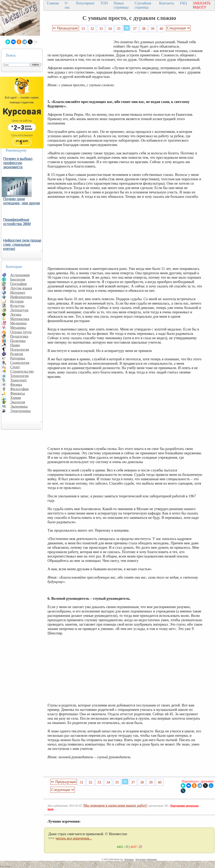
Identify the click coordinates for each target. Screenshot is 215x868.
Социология (20, 363)
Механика (18, 328)
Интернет (18, 292)
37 (135, 29)
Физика (16, 385)
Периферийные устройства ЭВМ (17, 222)
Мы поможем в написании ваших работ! (115, 805)
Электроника (20, 411)
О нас (67, 5)
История (17, 301)
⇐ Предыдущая (65, 28)
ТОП (104, 3)
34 (110, 29)
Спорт (15, 367)
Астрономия (20, 275)
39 (152, 29)
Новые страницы (121, 5)
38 (144, 29)
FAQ (183, 3)
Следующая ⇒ (178, 28)
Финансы (18, 393)
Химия (16, 398)
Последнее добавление (146, 859)
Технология (19, 376)
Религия (17, 354)
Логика (16, 314)
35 (119, 29)
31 (83, 29)
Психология (20, 349)
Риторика (18, 358)
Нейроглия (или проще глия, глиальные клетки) (22, 245)
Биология (18, 279)
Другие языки (21, 288)
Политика (18, 341)
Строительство (22, 371)
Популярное (85, 3)
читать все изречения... (74, 838)
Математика (20, 319)
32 (92, 29)
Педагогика (19, 336)
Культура (17, 306)
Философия (19, 389)
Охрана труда (21, 332)
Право (15, 345)
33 (101, 29)
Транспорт (18, 380)
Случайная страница (143, 5)
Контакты (166, 3)
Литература (19, 310)
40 (161, 29)
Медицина (18, 323)
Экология (18, 402)
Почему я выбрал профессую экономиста (18, 163)
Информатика (21, 297)
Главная (53, 3)
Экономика (19, 406)
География (18, 284)
